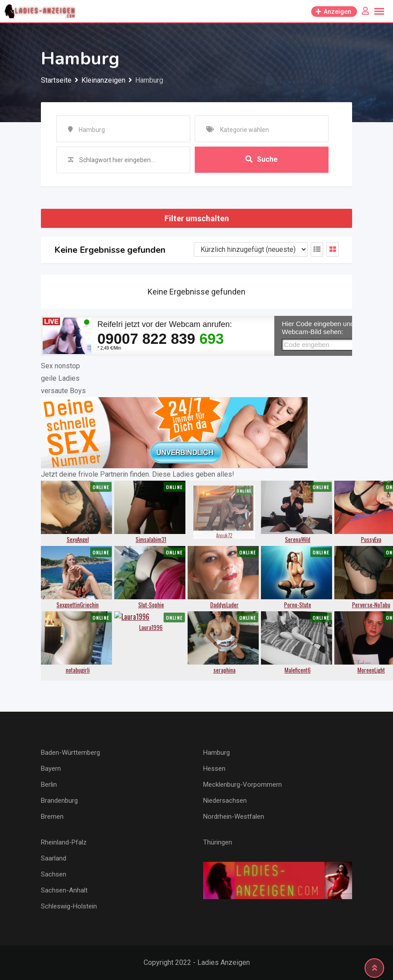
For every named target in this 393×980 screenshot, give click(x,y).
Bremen (52, 817)
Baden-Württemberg (70, 753)
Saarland (54, 858)
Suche (262, 160)
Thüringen (218, 842)
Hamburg (217, 753)
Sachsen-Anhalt (64, 890)
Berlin (49, 785)
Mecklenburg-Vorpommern (243, 785)
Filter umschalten (197, 218)
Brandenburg (59, 801)
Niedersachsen (225, 801)
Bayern (51, 769)
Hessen (214, 769)
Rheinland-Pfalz (64, 842)
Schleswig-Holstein (69, 906)
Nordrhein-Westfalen (234, 817)
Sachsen (54, 874)
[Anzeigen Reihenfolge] (251, 249)
